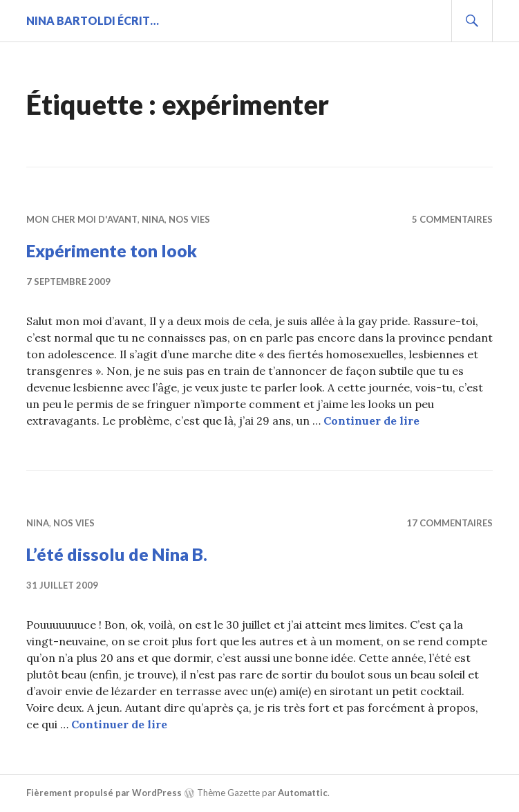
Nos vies (189, 219)
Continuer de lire (371, 421)
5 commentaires (452, 219)
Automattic (303, 793)
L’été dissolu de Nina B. (117, 554)
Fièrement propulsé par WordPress (104, 793)
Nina (153, 219)
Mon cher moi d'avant (82, 219)
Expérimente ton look (112, 250)
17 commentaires (450, 523)
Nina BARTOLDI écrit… (93, 20)
